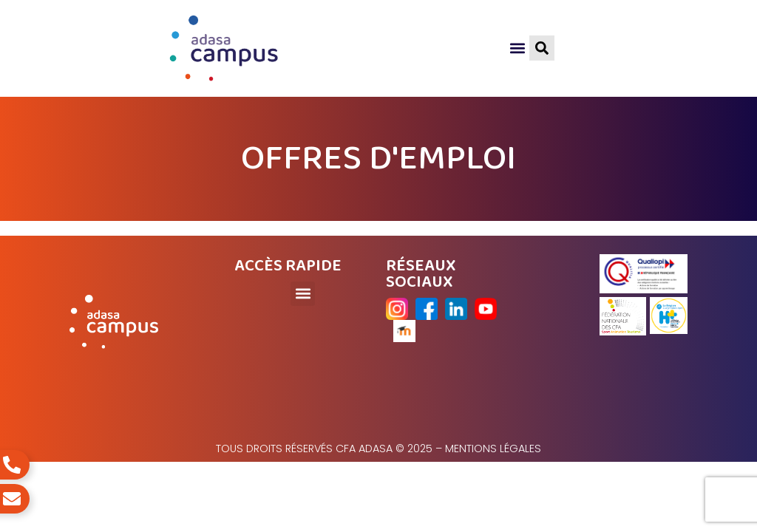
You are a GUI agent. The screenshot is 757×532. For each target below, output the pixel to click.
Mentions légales (493, 449)
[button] (517, 48)
